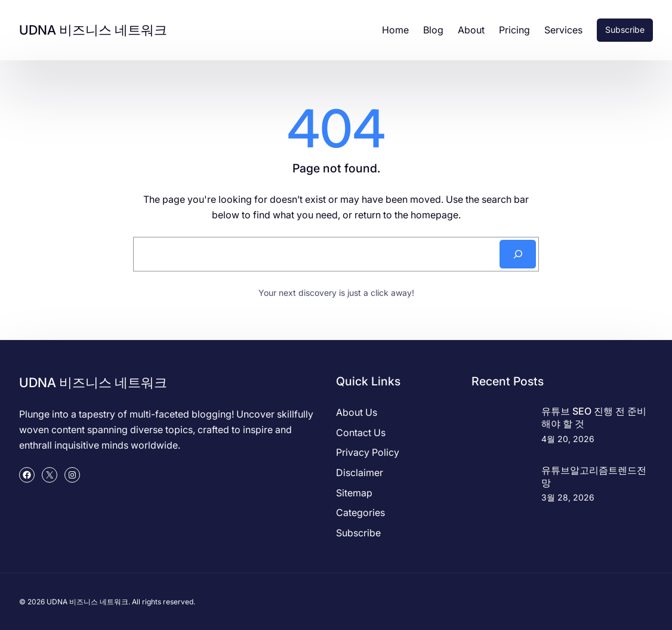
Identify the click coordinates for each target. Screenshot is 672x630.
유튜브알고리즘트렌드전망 (594, 476)
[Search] (518, 254)
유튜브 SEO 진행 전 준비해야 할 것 (594, 417)
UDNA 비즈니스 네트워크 (93, 30)
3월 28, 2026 (568, 497)
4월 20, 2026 (568, 439)
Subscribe (625, 30)
